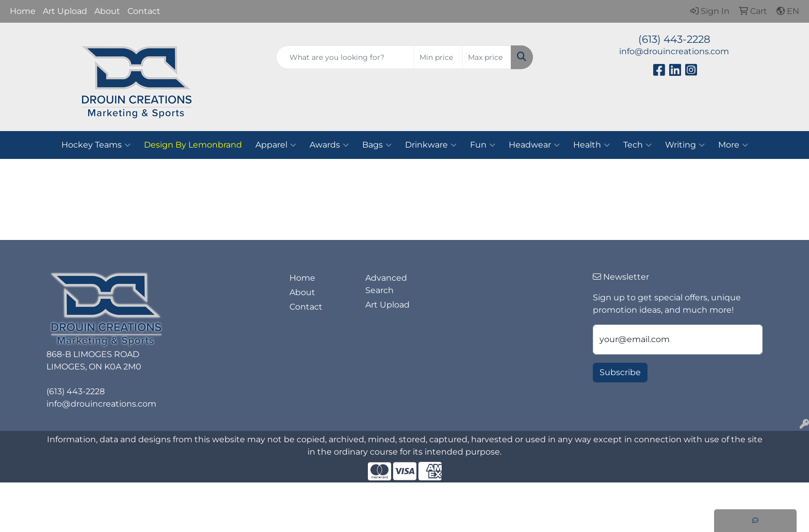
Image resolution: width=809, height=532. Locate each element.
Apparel (276, 145)
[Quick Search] (345, 57)
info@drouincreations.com (674, 51)
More (733, 145)
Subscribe (620, 372)
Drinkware (431, 145)
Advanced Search (386, 284)
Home (23, 11)
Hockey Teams (96, 145)
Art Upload (65, 11)
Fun (483, 145)
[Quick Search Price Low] (438, 57)
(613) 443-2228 (674, 39)
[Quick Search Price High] (487, 57)
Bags (377, 145)
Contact (144, 11)
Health (592, 145)
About (107, 11)
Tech (637, 145)
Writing (685, 145)
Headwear (534, 145)
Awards (329, 145)
